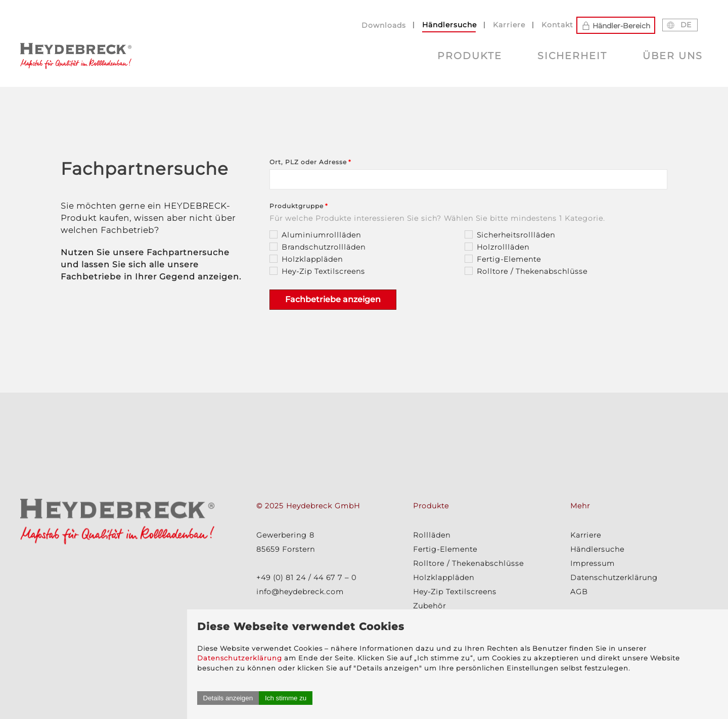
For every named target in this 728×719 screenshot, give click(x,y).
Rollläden (432, 535)
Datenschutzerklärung (571, 629)
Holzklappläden (444, 578)
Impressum (593, 563)
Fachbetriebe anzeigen (333, 299)
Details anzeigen (529, 698)
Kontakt (557, 25)
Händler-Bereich (616, 25)
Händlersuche (449, 25)
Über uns (673, 56)
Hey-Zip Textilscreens (455, 592)
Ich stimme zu (586, 698)
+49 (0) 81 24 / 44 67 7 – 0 (306, 578)
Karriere (509, 25)
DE (679, 25)
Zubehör (429, 606)
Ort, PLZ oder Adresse (308, 162)
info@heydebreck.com (300, 592)
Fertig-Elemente (445, 549)
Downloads (384, 25)
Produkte (470, 56)
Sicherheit (572, 56)
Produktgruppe (297, 206)
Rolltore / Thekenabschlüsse (468, 563)
